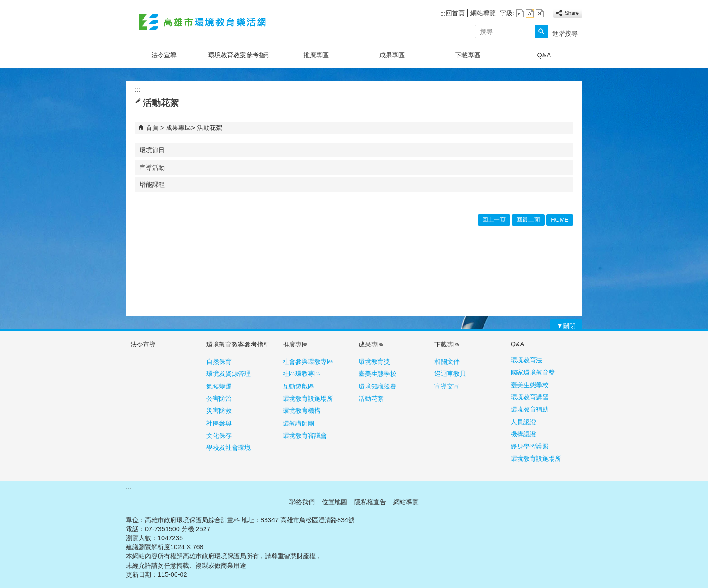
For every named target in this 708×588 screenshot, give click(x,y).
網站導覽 (483, 13)
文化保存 (219, 435)
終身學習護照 (530, 446)
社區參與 (219, 423)
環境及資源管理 (228, 374)
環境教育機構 (302, 411)
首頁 (152, 128)
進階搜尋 (565, 33)
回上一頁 (494, 220)
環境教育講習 (530, 397)
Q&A (544, 55)
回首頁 (455, 13)
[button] (541, 32)
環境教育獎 (374, 361)
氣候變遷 (219, 386)
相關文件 (447, 361)
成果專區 (392, 55)
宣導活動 (152, 167)
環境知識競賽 (377, 386)
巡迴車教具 (450, 374)
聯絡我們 (302, 502)
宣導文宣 (447, 386)
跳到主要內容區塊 (5, 5)
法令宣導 (164, 55)
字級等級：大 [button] (540, 13)
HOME (560, 220)
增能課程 (152, 185)
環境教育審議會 (305, 435)
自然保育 (219, 361)
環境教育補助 (530, 409)
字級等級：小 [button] (520, 13)
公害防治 (219, 398)
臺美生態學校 (377, 374)
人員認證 (523, 422)
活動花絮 (210, 128)
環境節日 (152, 150)
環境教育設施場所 (308, 398)
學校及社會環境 (228, 448)
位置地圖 (335, 502)
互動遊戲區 (298, 386)
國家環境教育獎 (533, 372)
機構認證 (523, 434)
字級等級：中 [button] (530, 13)
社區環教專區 (302, 374)
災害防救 (219, 411)
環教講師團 (298, 423)
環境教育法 (526, 360)
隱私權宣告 (370, 502)
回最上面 (528, 220)
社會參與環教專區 (308, 361)
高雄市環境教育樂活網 (202, 22)
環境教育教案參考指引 (240, 55)
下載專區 (468, 55)
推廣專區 (316, 55)
